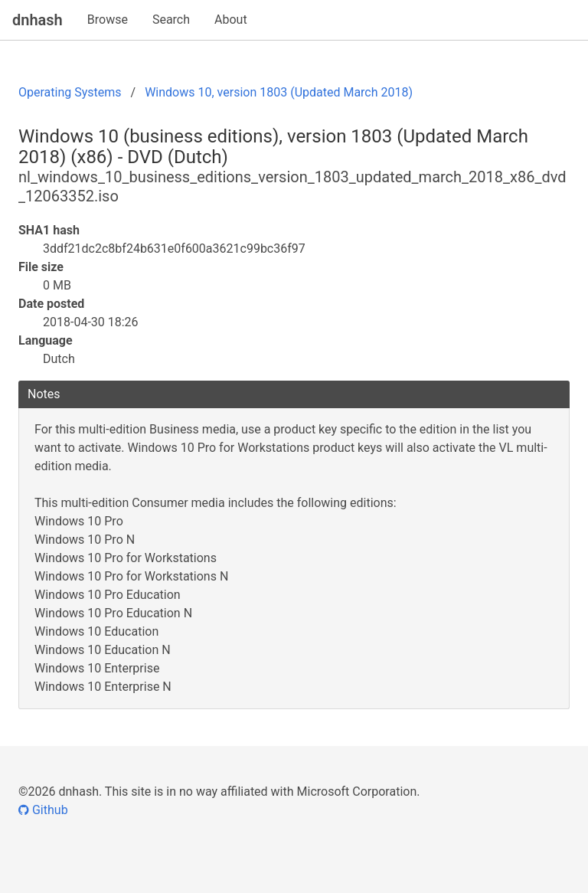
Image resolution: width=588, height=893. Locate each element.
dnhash (38, 20)
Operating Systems (70, 92)
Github (43, 810)
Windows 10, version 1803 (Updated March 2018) (279, 92)
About (231, 20)
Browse (108, 20)
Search (171, 20)
